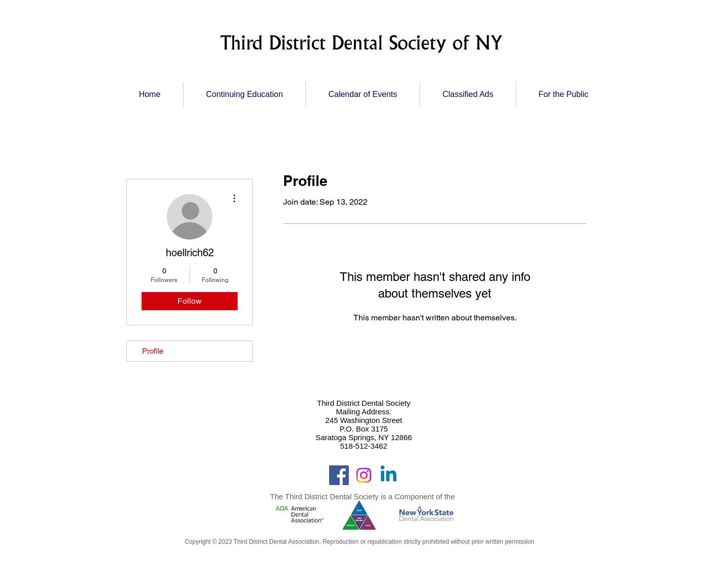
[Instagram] (364, 475)
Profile (153, 351)
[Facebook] (339, 475)
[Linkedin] (389, 475)
